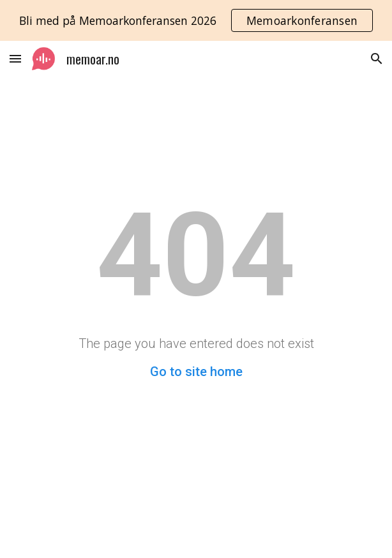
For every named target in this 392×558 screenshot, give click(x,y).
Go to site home (196, 372)
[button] (15, 58)
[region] (196, 20)
